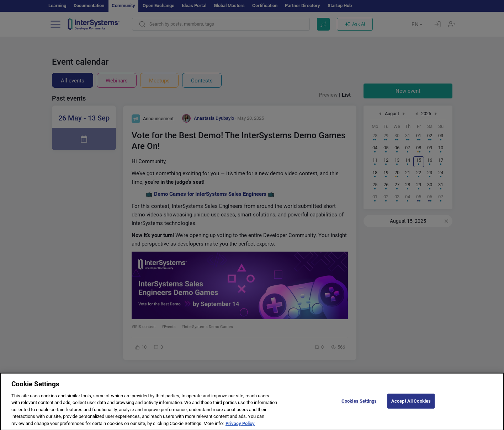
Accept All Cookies (411, 407)
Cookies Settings (359, 407)
